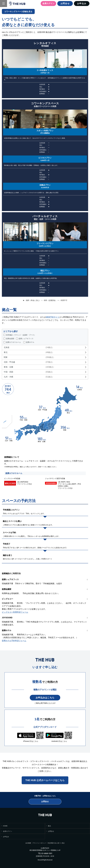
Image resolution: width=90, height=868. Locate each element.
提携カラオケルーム (13, 342)
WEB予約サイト (52, 317)
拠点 (49, 826)
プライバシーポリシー (39, 843)
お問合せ (65, 4)
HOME (5, 826)
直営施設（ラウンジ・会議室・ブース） (21, 335)
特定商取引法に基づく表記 (56, 843)
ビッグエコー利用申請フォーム (15, 612)
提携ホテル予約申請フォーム (14, 641)
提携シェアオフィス (26, 339)
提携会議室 (10, 339)
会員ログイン (48, 3)
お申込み (82, 4)
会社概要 (28, 843)
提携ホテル (30, 342)
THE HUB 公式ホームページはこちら (45, 780)
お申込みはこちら (45, 698)
